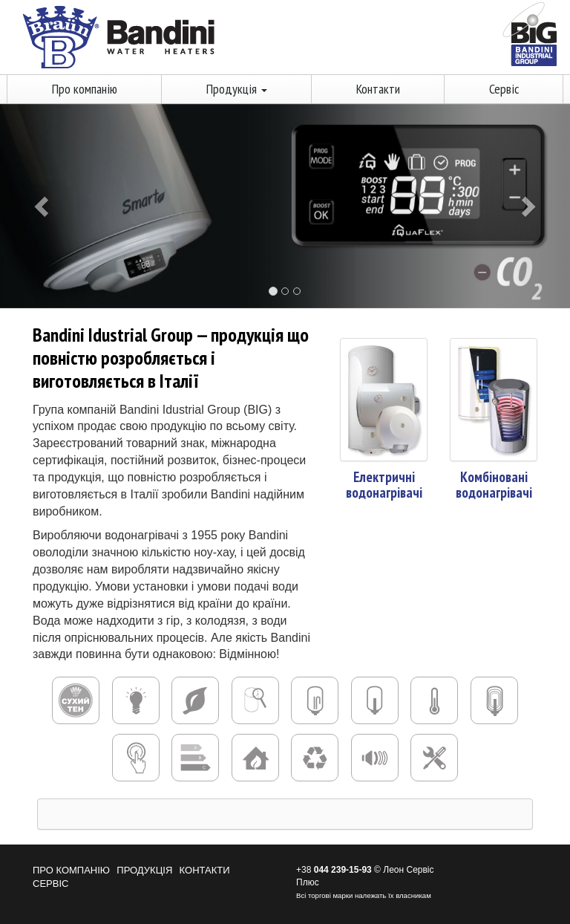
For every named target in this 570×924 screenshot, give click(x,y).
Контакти (378, 89)
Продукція (237, 89)
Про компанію (85, 89)
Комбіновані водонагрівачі (494, 484)
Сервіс (504, 89)
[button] (43, 206)
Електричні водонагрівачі (384, 484)
